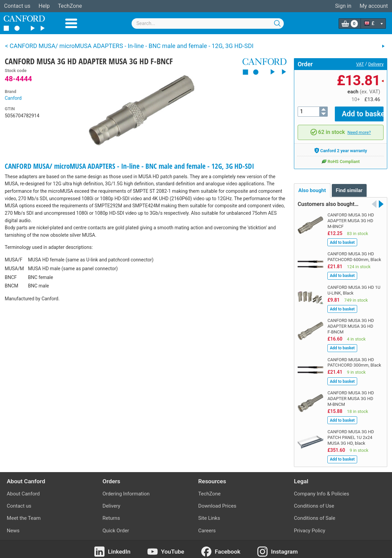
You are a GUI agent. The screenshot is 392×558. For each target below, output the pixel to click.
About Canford (23, 489)
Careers (207, 526)
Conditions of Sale (315, 514)
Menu (71, 23)
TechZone (70, 6)
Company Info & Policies (321, 489)
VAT (360, 64)
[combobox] (208, 24)
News (13, 526)
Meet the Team (24, 514)
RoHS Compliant (340, 157)
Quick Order (116, 526)
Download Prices (217, 502)
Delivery (376, 64)
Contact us (17, 6)
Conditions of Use (314, 502)
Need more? (359, 128)
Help (44, 6)
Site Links (209, 514)
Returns (111, 514)
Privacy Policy (310, 526)
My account (374, 6)
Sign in (343, 6)
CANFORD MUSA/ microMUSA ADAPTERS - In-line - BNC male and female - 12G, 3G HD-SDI (129, 166)
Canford (13, 98)
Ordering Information (126, 489)
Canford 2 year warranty (341, 146)
